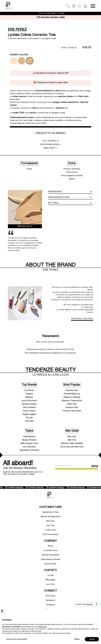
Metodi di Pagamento (50, 517)
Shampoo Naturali (72, 397)
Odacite (29, 394)
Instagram (50, 600)
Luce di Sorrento (29, 401)
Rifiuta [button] (77, 639)
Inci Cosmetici (29, 447)
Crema (29, 169)
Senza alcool (72, 172)
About (50, 546)
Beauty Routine (29, 440)
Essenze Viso (72, 408)
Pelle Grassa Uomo (29, 443)
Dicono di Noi (50, 564)
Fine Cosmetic (29, 408)
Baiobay (29, 397)
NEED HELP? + (51, 148)
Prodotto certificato (72, 169)
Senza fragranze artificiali (72, 176)
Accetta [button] (92, 639)
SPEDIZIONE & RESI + (50, 145)
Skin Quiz (50, 521)
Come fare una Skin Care (72, 447)
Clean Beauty (29, 437)
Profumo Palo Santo (72, 411)
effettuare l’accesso (39, 353)
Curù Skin (29, 421)
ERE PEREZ (17, 30)
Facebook (50, 605)
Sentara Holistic (29, 404)
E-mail (50, 575)
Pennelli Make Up (72, 394)
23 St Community (50, 534)
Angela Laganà (29, 414)
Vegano (72, 179)
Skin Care (72, 437)
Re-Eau (29, 418)
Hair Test (50, 526)
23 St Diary (50, 596)
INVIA (95, 467)
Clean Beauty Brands (50, 559)
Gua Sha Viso (72, 390)
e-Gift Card (50, 530)
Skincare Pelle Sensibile (72, 443)
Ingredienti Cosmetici (29, 450)
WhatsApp (50, 580)
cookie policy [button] (42, 627)
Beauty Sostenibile (50, 555)
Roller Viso (72, 404)
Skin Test (72, 440)
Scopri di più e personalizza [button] (17, 639)
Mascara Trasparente (72, 401)
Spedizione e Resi (50, 512)
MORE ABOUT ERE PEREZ (82, 319)
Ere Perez (29, 390)
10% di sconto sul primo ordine (50, 17)
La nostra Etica (50, 550)
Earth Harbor (29, 411)
